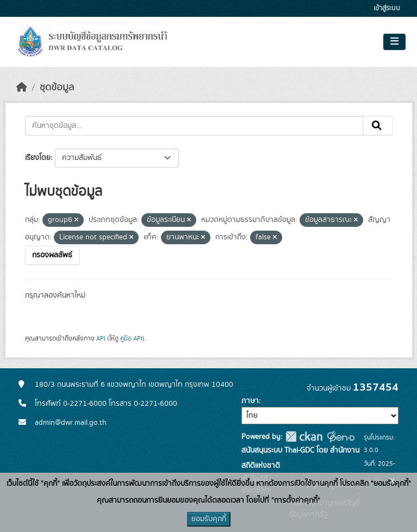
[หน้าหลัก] (22, 88)
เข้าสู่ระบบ (387, 8)
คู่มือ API (131, 338)
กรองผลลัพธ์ (52, 255)
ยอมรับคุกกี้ (209, 519)
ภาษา (250, 401)
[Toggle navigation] (394, 42)
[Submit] (378, 126)
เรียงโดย (38, 158)
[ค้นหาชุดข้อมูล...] (194, 126)
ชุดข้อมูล (57, 88)
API (101, 338)
